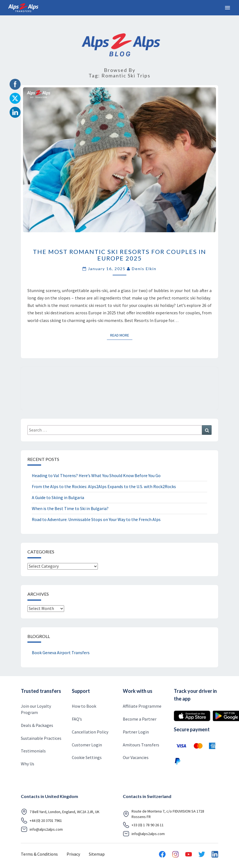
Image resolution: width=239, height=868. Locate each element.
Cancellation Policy (90, 732)
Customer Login (87, 745)
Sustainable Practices (41, 738)
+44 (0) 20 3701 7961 (41, 821)
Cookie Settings (87, 757)
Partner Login (136, 732)
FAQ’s (77, 719)
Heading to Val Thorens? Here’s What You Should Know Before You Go (96, 475)
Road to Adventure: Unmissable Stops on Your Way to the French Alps (96, 519)
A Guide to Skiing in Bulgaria (58, 497)
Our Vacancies (136, 757)
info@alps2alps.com (42, 829)
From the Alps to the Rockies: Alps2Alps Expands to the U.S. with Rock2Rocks (104, 486)
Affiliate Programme (142, 706)
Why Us (28, 764)
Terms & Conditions (39, 854)
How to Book (84, 706)
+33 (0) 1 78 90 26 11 (143, 825)
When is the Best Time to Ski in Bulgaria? (70, 508)
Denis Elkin (144, 269)
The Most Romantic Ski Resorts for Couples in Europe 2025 (119, 255)
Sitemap (97, 854)
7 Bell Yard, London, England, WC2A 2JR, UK (60, 812)
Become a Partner (140, 719)
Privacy (73, 854)
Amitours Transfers (141, 745)
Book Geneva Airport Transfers (61, 653)
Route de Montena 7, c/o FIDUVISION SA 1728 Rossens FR (163, 814)
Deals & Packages (37, 725)
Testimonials (33, 751)
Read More (121, 335)
